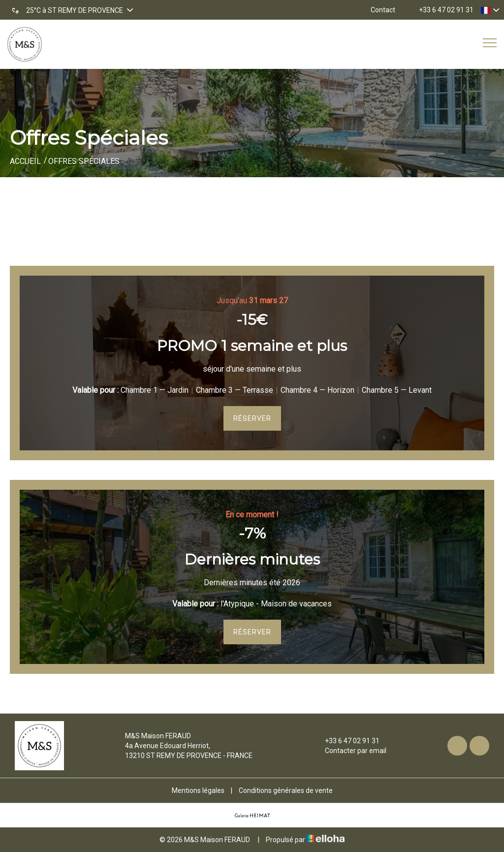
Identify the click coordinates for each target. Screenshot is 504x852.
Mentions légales (198, 790)
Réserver (252, 418)
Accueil (25, 161)
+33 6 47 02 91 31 (346, 741)
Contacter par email (350, 751)
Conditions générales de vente (286, 790)
